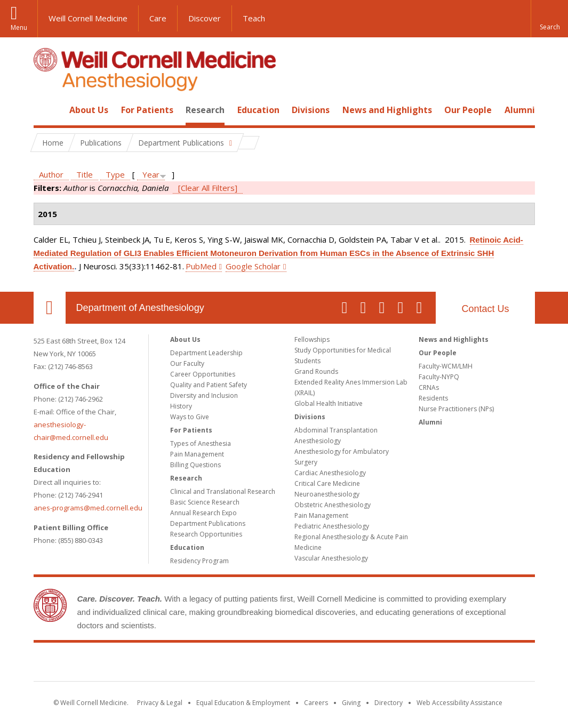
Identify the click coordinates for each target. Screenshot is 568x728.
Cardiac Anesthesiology (330, 473)
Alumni (520, 110)
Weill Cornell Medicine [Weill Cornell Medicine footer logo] (284, 664)
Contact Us (485, 309)
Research (205, 110)
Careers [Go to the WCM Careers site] (316, 703)
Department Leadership (206, 353)
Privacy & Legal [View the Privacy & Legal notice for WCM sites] (160, 703)
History (181, 406)
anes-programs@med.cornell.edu (88, 508)
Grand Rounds (316, 371)
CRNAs (429, 387)
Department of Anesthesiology (140, 308)
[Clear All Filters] (208, 188)
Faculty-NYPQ (439, 377)
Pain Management (197, 454)
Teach (254, 18)
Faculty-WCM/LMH (446, 366)
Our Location (50, 308)
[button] (549, 19)
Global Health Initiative (329, 403)
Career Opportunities (203, 374)
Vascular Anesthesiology (331, 558)
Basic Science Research (205, 502)
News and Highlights (387, 110)
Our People (468, 110)
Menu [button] (19, 27)
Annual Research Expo (203, 513)
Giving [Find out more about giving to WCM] (351, 703)
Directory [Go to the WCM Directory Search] (389, 703)
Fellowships (312, 339)
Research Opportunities (206, 534)
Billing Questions (195, 465)
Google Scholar (253, 266)
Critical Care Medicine (327, 483)
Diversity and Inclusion (204, 395)
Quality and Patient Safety (209, 385)
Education (258, 110)
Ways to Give (190, 417)
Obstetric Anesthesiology (333, 505)
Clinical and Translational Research (223, 491)
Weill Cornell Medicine (88, 18)
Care (158, 18)
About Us (89, 110)
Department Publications (208, 523)
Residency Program (199, 561)
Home (45, 110)
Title (85, 174)
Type (115, 174)
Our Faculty (187, 363)
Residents (433, 398)
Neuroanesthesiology (327, 494)
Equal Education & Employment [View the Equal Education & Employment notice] (243, 703)
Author (51, 174)
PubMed (201, 266)
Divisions (311, 110)
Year (151, 174)
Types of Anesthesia (201, 443)
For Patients (147, 110)
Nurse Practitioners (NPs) (456, 409)
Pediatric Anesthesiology (332, 526)
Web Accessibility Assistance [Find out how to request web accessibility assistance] (459, 703)
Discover (205, 18)
